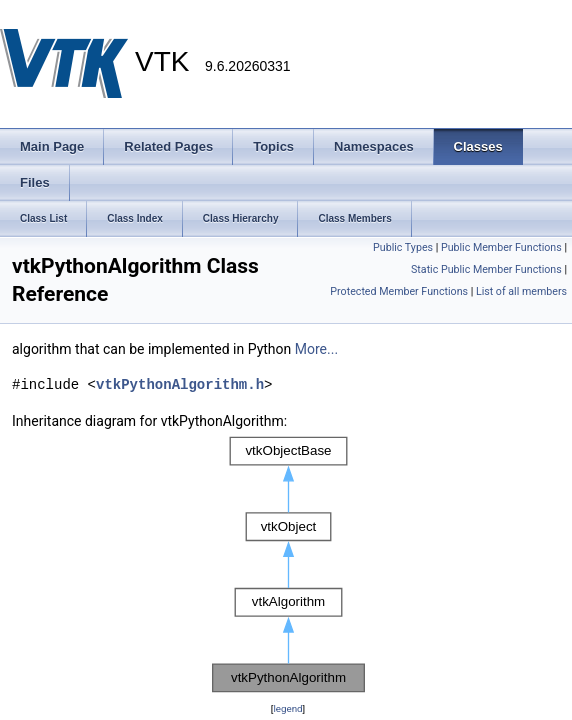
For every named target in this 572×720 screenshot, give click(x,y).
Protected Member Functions (399, 291)
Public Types (403, 247)
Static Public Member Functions (486, 269)
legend (287, 708)
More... (316, 349)
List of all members (521, 291)
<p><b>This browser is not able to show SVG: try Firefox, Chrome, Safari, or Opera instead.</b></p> (288, 565)
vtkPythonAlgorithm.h (180, 384)
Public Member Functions (501, 247)
